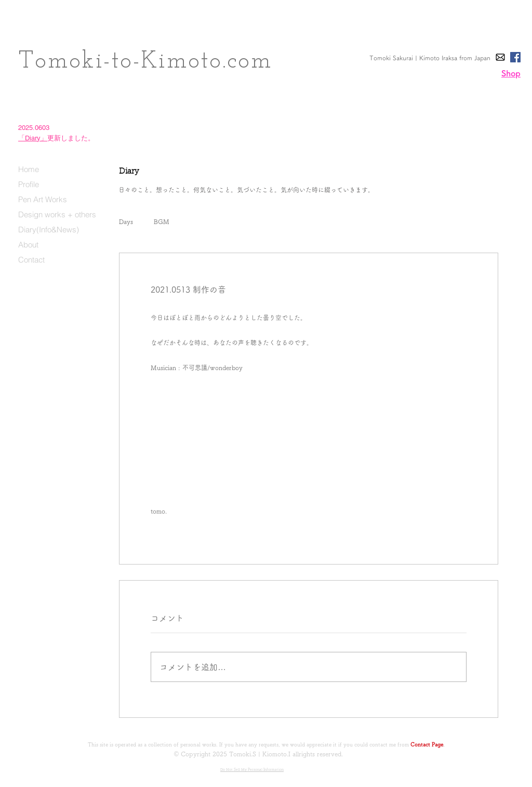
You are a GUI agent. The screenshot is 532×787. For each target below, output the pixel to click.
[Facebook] (515, 57)
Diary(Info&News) (49, 229)
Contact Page (427, 744)
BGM (162, 221)
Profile (29, 184)
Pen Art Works (43, 199)
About (28, 245)
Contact (31, 260)
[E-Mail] (500, 57)
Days (126, 221)
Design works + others (57, 214)
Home (29, 169)
